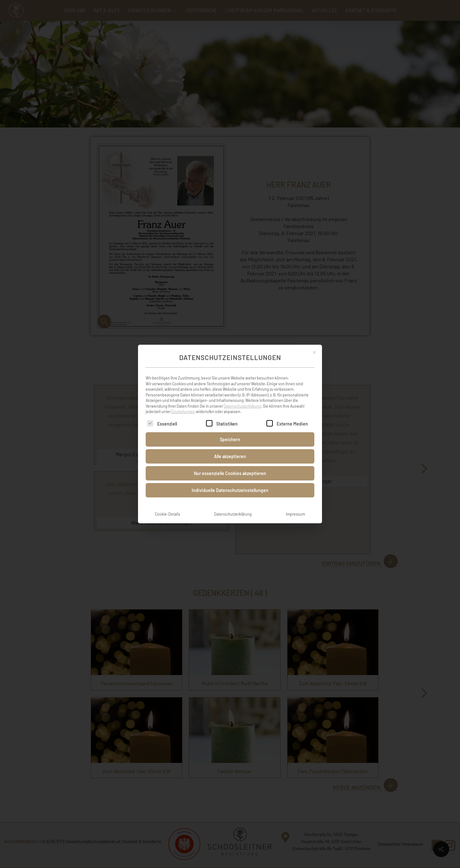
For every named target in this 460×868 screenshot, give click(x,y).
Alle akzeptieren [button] (230, 456)
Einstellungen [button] (183, 411)
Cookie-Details (168, 514)
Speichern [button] (230, 439)
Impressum (295, 514)
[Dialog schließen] (314, 352)
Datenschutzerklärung (242, 406)
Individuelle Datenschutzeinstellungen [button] (230, 490)
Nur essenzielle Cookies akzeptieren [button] (230, 473)
